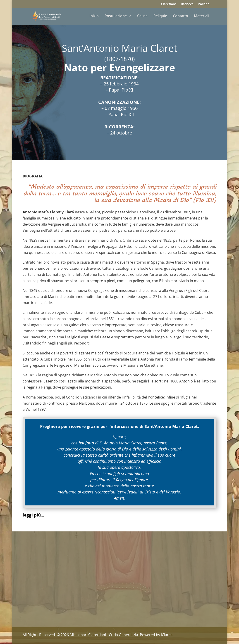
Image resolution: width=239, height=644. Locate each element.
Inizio (94, 16)
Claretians (169, 4)
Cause (142, 16)
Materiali (202, 16)
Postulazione (116, 16)
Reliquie (160, 16)
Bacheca (187, 4)
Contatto (180, 16)
